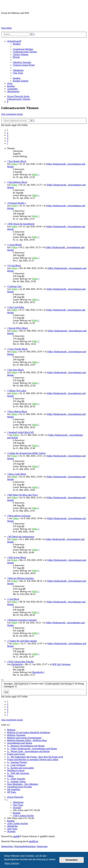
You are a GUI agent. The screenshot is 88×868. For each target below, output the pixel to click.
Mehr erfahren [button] (12, 863)
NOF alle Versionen (61, 664)
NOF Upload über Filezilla (21, 662)
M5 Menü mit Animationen (21, 537)
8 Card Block (15, 266)
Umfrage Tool (15, 286)
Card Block (14, 599)
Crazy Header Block (18, 349)
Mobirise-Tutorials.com (25, 6)
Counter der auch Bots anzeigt (23, 641)
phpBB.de (33, 841)
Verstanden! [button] (72, 860)
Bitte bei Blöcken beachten (21, 578)
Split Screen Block (17, 557)
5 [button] (8, 141)
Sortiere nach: (53, 684)
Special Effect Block (18, 328)
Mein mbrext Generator (20, 516)
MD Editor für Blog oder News (23, 495)
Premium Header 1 (17, 203)
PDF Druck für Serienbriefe (21, 224)
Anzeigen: (17, 684)
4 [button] (8, 138)
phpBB (16, 836)
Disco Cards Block (17, 474)
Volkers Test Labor (17, 391)
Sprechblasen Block (18, 182)
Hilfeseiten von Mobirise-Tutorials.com (17, 18)
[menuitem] (17, 44)
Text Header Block (17, 161)
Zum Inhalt (6, 28)
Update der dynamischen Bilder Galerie (27, 453)
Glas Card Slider (16, 307)
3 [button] (8, 135)
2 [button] (8, 133)
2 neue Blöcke (15, 245)
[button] (7, 143)
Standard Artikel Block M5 (21, 432)
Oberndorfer (17, 664)
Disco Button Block (18, 411)
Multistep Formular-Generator (23, 620)
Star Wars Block (16, 370)
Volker (14, 164)
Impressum (6, 23)
